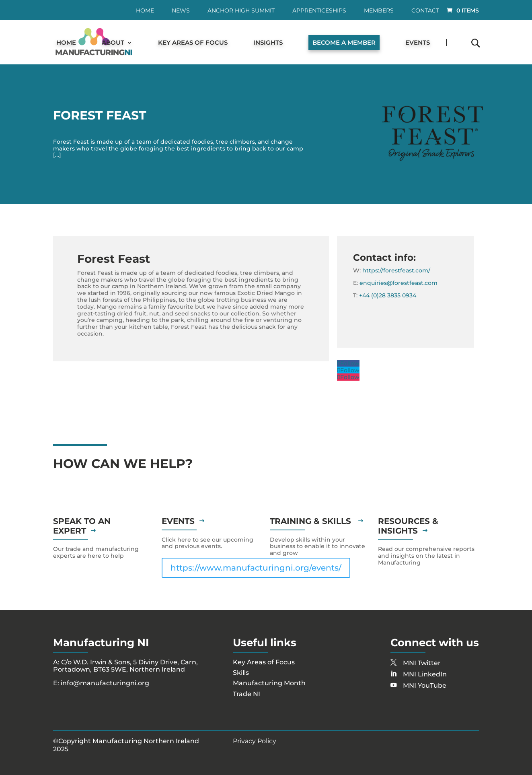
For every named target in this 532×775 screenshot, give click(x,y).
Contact (425, 11)
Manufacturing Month (269, 683)
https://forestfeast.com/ (396, 270)
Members (379, 11)
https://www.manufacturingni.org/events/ (256, 568)
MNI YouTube (425, 685)
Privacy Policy (255, 741)
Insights (268, 43)
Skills (241, 673)
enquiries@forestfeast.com (398, 283)
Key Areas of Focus (193, 43)
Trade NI (246, 694)
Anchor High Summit (241, 11)
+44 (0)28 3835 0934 (388, 295)
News (181, 11)
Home (145, 11)
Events (418, 43)
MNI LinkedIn (425, 674)
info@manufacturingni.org (105, 683)
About (113, 43)
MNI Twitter (422, 663)
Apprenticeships (319, 11)
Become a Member (344, 42)
